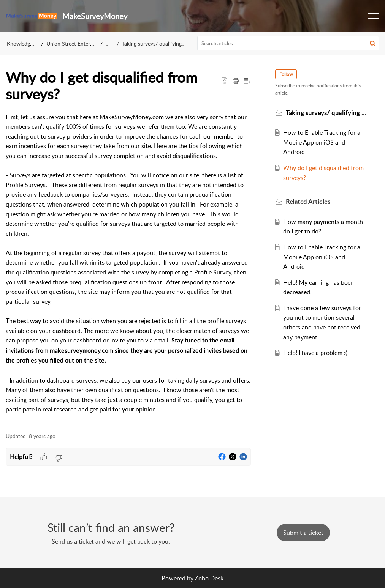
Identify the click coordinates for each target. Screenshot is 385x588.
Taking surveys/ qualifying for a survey (166, 43)
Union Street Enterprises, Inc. (80, 43)
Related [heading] (308, 202)
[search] (288, 43)
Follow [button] (286, 74)
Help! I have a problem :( (315, 353)
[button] (374, 16)
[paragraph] (128, 268)
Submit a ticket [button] (303, 533)
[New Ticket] (303, 533)
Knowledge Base (26, 43)
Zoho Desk (209, 578)
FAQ (111, 43)
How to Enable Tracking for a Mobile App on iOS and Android (322, 142)
